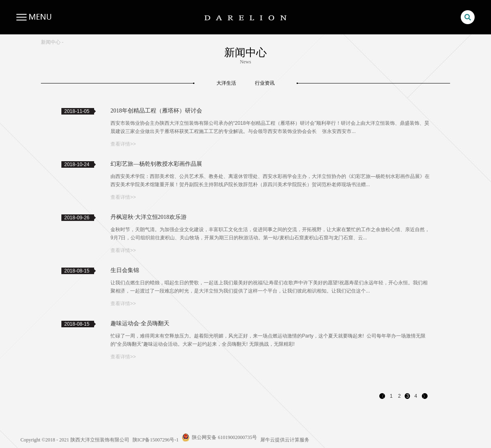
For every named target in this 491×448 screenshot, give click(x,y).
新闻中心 (51, 42)
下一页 (425, 397)
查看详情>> (123, 144)
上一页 (383, 397)
